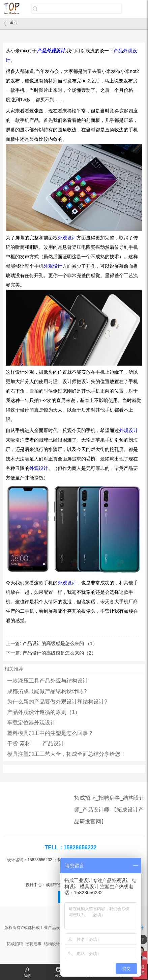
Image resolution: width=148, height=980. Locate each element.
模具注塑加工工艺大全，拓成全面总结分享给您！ (66, 754)
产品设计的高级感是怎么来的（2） (59, 653)
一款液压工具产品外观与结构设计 (48, 681)
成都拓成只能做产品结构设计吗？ (48, 691)
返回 (10, 23)
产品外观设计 (51, 51)
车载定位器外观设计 (31, 723)
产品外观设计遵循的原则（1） (44, 712)
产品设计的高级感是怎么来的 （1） (60, 643)
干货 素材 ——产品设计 (36, 744)
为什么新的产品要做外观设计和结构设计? (57, 702)
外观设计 (67, 238)
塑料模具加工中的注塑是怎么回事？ (50, 733)
